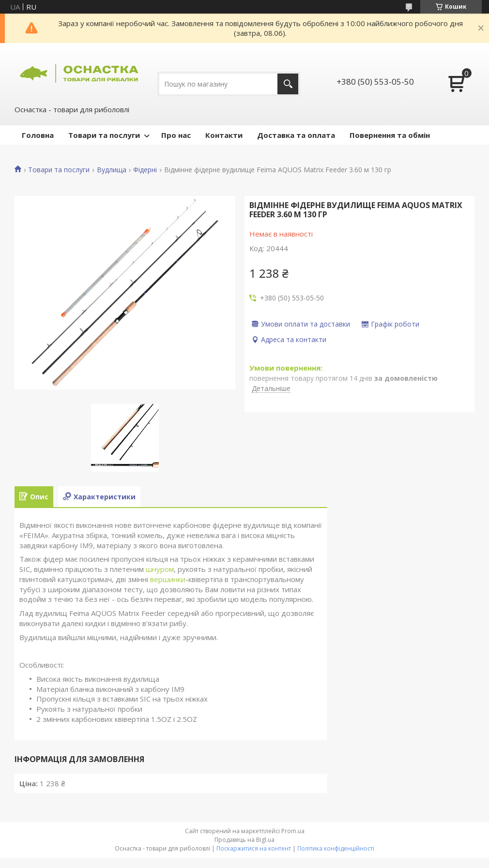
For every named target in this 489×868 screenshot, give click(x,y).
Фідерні (145, 170)
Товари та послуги (104, 135)
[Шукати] (288, 84)
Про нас (176, 135)
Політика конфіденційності (336, 848)
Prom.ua (293, 831)
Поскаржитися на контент (254, 848)
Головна (38, 135)
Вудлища (112, 170)
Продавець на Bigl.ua (244, 840)
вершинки (168, 579)
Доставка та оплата (296, 135)
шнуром (160, 569)
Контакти (224, 135)
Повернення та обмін (390, 135)
